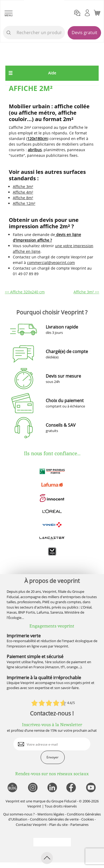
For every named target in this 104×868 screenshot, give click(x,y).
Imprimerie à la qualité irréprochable (44, 678)
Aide (52, 73)
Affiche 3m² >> (86, 292)
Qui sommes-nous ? (19, 814)
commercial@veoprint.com (51, 263)
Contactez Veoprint (31, 825)
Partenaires (79, 825)
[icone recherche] (9, 33)
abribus (35, 150)
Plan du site (58, 825)
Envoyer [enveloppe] (53, 757)
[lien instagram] (32, 788)
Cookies (88, 819)
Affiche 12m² (24, 203)
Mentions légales (51, 814)
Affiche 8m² (23, 198)
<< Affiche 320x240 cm (25, 292)
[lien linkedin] (52, 788)
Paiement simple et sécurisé (35, 657)
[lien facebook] (72, 788)
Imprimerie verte (24, 636)
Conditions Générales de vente (54, 819)
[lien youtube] (92, 788)
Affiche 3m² (23, 187)
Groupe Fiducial (64, 801)
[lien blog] (12, 788)
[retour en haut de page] (47, 858)
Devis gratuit (84, 33)
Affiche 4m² (23, 192)
